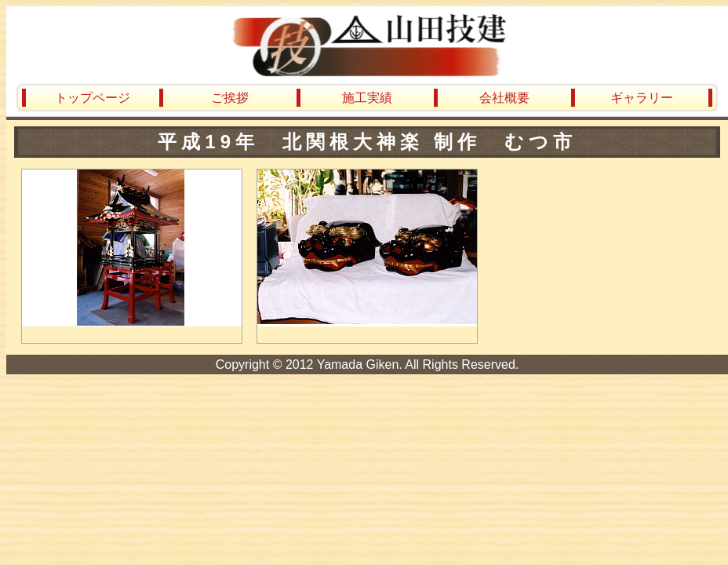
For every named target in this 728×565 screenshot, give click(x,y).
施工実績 (367, 98)
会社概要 (504, 98)
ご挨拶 (230, 98)
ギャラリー (642, 98)
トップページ (93, 98)
